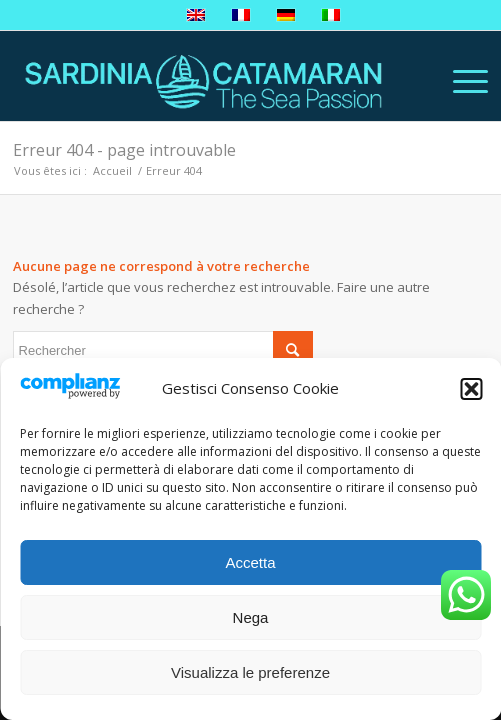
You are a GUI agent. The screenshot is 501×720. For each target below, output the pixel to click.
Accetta (250, 562)
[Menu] (460, 81)
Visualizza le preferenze (250, 672)
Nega (251, 617)
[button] (471, 389)
